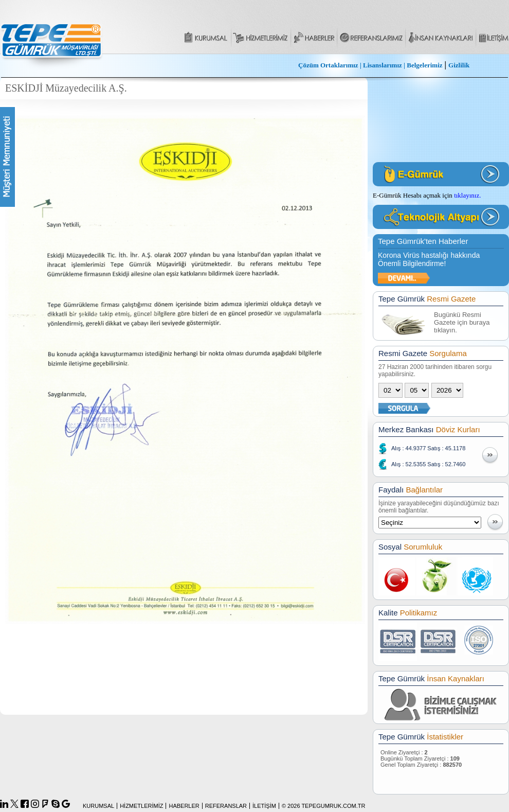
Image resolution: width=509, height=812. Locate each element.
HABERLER (184, 806)
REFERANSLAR (226, 806)
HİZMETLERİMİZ (141, 806)
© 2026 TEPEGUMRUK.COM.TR (324, 806)
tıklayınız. (467, 195)
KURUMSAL (98, 806)
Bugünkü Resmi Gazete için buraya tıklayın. (462, 322)
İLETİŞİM (264, 806)
